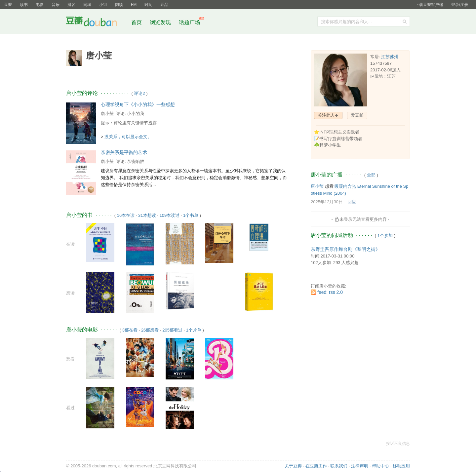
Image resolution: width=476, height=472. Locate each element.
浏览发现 (161, 22)
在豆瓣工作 (316, 466)
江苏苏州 (390, 57)
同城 (87, 5)
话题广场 (189, 22)
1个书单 (191, 215)
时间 (148, 5)
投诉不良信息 (398, 444)
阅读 (119, 5)
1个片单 (194, 330)
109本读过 (169, 215)
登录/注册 (460, 5)
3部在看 (130, 330)
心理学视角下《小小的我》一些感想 (138, 104)
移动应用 (401, 466)
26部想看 (150, 330)
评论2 (139, 93)
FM (134, 5)
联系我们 (339, 466)
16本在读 (126, 215)
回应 (352, 202)
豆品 (164, 5)
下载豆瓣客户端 (429, 5)
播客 (71, 5)
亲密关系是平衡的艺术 (124, 152)
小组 (103, 5)
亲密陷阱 (136, 161)
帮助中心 (380, 466)
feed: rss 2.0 (330, 292)
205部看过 (172, 330)
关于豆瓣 (293, 466)
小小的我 (136, 114)
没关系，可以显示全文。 (128, 137)
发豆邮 (357, 115)
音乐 (56, 5)
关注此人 (326, 115)
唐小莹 (107, 114)
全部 (371, 175)
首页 (137, 22)
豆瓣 (8, 5)
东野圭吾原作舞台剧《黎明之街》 (345, 249)
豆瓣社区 (97, 23)
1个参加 (385, 236)
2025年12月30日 (327, 202)
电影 (40, 5)
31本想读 (147, 215)
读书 (24, 5)
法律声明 (360, 466)
